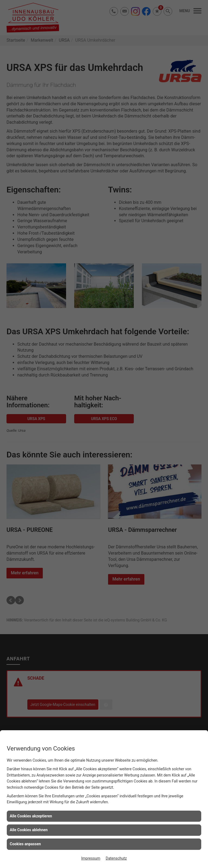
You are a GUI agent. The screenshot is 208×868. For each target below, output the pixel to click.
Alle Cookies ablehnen (29, 830)
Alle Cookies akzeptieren (31, 816)
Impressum (91, 858)
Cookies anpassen (25, 844)
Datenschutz (116, 858)
